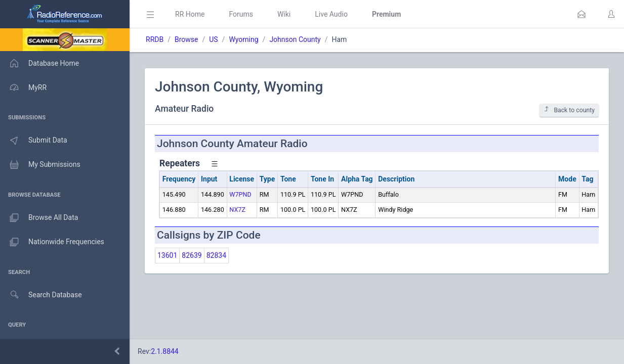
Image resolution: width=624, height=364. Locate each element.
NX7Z (237, 210)
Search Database (41, 295)
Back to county (569, 110)
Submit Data (34, 141)
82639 (192, 255)
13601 (167, 255)
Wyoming (243, 39)
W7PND (240, 194)
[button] (581, 14)
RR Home (190, 14)
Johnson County (295, 39)
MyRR (23, 87)
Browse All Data (39, 218)
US (213, 39)
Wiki (284, 14)
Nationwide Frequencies (52, 242)
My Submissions (40, 165)
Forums (241, 14)
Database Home (39, 63)
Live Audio (331, 14)
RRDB (155, 39)
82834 (216, 255)
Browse (186, 39)
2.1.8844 (165, 351)
